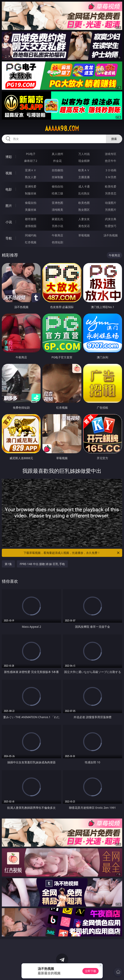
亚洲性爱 (31, 186)
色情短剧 (57, 242)
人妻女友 (84, 219)
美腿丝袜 (31, 210)
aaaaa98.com (62, 128)
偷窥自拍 (31, 203)
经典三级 (57, 193)
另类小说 (57, 226)
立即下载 (91, 971)
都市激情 (31, 219)
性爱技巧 (111, 226)
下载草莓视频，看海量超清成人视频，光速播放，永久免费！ (72, 553)
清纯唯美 (57, 210)
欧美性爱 (111, 186)
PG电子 (31, 154)
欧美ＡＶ (84, 170)
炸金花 (57, 161)
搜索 (114, 139)
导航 (9, 238)
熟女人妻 (31, 177)
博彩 (9, 157)
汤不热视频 (111, 235)
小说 (9, 222)
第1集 (8, 564)
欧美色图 (84, 203)
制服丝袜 (31, 193)
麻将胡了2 (31, 161)
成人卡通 (84, 186)
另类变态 (111, 193)
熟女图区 (84, 210)
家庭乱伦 (57, 219)
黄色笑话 (84, 226)
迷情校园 (31, 226)
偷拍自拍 (57, 186)
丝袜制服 (57, 177)
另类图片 (111, 210)
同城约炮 (31, 235)
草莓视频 (84, 235)
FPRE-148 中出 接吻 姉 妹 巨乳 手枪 (42, 564)
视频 (9, 173)
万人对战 (84, 154)
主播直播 (84, 177)
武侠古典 (111, 219)
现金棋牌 (84, 161)
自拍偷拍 (57, 170)
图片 (9, 206)
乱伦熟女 (84, 193)
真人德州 (57, 154)
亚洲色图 (57, 203)
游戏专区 (111, 154)
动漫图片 (111, 203)
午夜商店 (57, 235)
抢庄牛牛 (111, 161)
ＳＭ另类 (111, 177)
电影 (9, 189)
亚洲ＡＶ (31, 170)
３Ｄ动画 (111, 170)
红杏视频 (31, 242)
